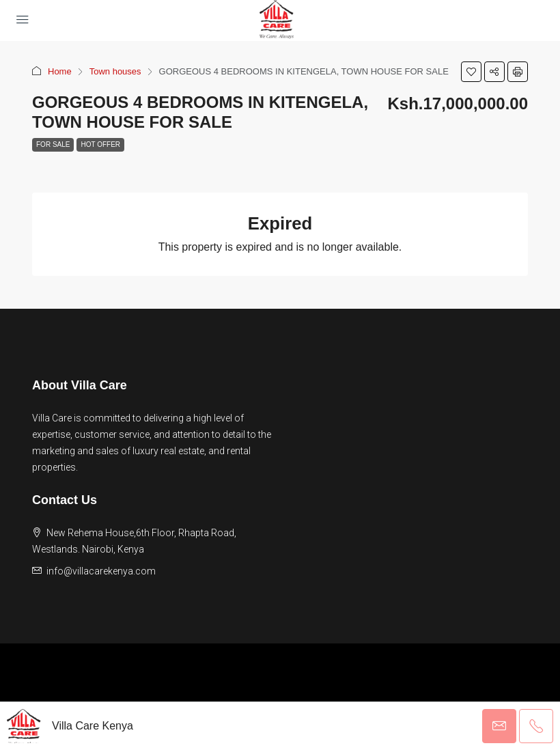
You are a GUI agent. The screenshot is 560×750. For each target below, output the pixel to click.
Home (60, 71)
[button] (471, 72)
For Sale (53, 144)
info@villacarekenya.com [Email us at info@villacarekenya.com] (101, 571)
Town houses (115, 71)
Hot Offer (100, 144)
